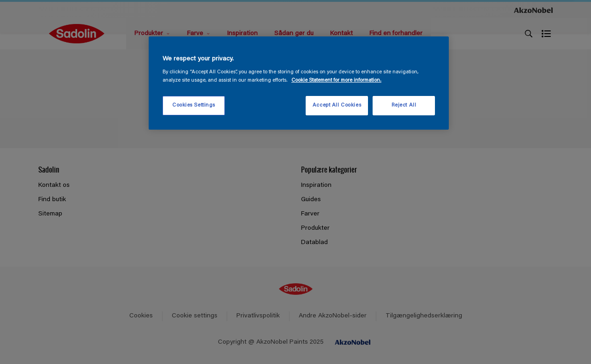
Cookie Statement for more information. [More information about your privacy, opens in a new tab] (336, 81)
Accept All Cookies (337, 105)
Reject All (404, 105)
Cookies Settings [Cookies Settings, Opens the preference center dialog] (194, 105)
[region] (299, 83)
